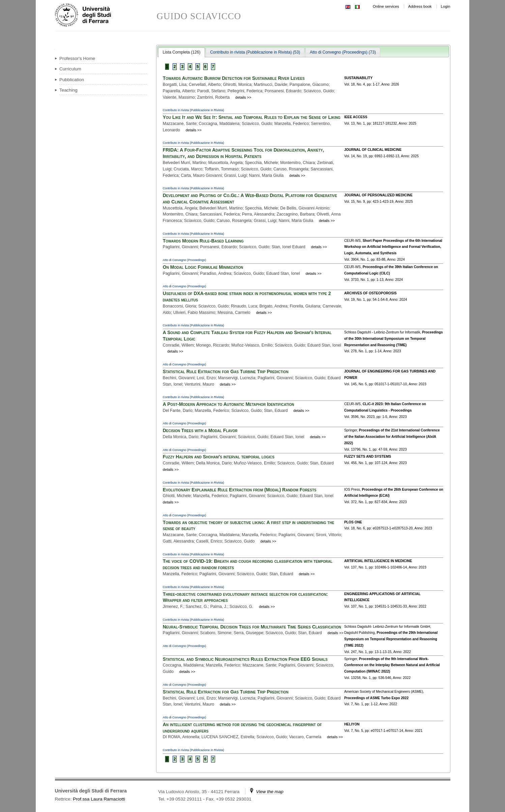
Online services (386, 6)
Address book (420, 6)
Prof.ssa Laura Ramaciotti (99, 799)
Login (446, 6)
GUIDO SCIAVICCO (199, 16)
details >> (243, 97)
